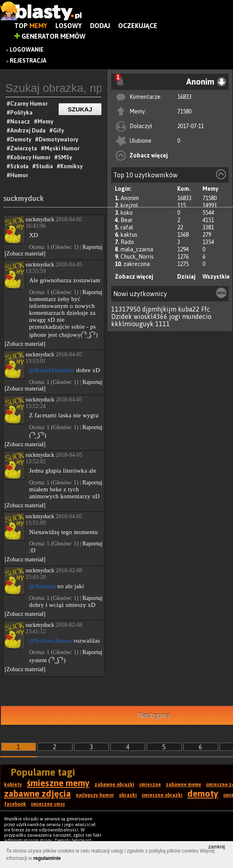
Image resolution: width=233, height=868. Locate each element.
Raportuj (92, 247)
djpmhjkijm (159, 309)
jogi (175, 316)
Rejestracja (28, 61)
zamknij (217, 847)
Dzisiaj (186, 277)
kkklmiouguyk (132, 324)
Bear (127, 220)
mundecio (197, 316)
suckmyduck (23, 198)
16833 (184, 97)
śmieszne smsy (48, 804)
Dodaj (100, 26)
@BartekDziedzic (52, 370)
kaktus (129, 235)
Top (31, 26)
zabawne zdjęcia (37, 794)
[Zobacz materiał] (25, 254)
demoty (203, 794)
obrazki (128, 795)
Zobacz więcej (149, 155)
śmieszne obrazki (162, 795)
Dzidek (122, 316)
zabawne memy (184, 785)
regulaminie (47, 858)
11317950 (126, 309)
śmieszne (150, 785)
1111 (163, 324)
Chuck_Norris (137, 257)
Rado (127, 242)
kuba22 (189, 309)
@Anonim (42, 586)
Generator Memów (50, 36)
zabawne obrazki (114, 785)
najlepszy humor (95, 795)
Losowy (69, 26)
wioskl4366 (151, 316)
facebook (15, 804)
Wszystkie (216, 277)
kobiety (13, 785)
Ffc (206, 309)
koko (127, 213)
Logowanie (27, 50)
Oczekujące (138, 26)
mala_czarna (137, 249)
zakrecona (137, 264)
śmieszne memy (58, 783)
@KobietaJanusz (51, 641)
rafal (127, 227)
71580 (184, 111)
